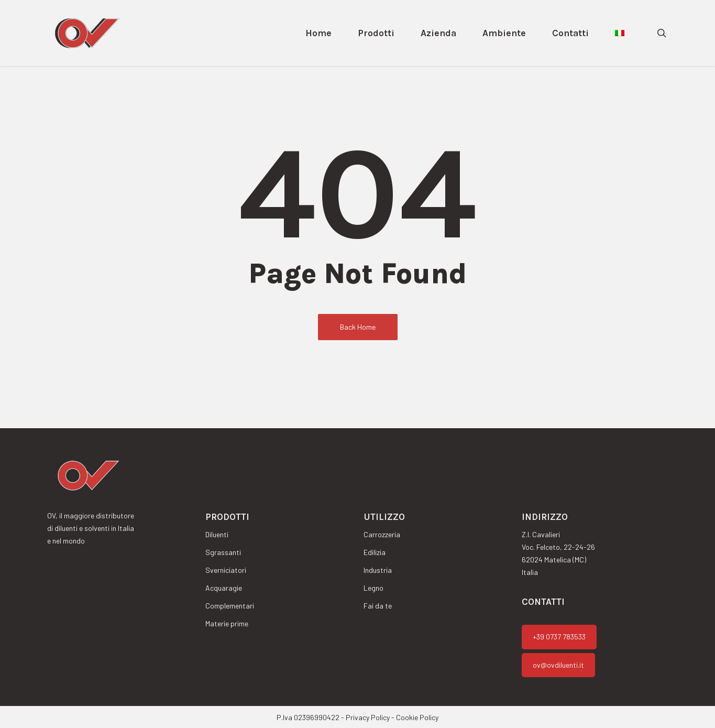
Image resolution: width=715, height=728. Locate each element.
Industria (378, 570)
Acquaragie (224, 588)
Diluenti (217, 534)
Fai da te (378, 606)
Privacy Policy (368, 717)
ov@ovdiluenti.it (558, 665)
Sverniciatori (226, 570)
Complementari (230, 606)
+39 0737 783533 (559, 637)
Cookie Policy (417, 717)
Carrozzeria (382, 534)
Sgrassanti (223, 552)
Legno (373, 588)
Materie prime (227, 623)
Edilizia (375, 552)
